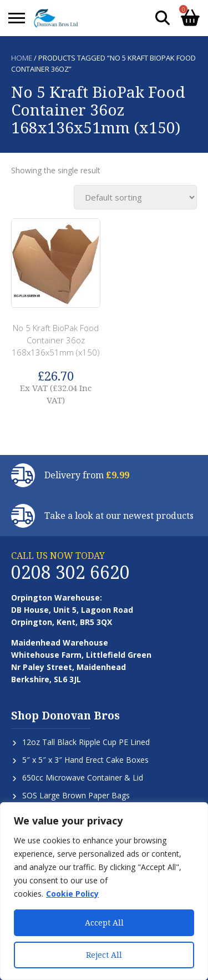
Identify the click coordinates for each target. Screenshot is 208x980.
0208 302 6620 (70, 572)
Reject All (104, 955)
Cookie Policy (72, 894)
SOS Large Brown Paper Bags (76, 795)
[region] (104, 891)
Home (22, 58)
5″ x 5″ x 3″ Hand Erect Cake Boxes (85, 760)
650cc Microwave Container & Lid (83, 777)
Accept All (104, 922)
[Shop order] (135, 197)
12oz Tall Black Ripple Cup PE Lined (86, 742)
